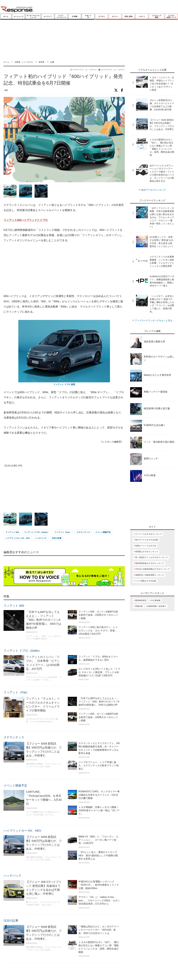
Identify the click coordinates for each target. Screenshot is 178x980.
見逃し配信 (128, 16)
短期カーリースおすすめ (146, 546)
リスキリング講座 (157, 16)
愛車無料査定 (141, 600)
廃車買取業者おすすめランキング (150, 563)
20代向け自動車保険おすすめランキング (153, 569)
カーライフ (48, 16)
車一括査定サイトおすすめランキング (151, 557)
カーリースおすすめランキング (149, 534)
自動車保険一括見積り (157, 606)
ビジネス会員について (171, 16)
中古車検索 (156, 600)
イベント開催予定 (103, 532)
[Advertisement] (58, 268)
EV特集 (75, 16)
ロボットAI (88, 16)
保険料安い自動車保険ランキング (150, 575)
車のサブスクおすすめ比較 (147, 540)
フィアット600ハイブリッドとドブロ (26, 220)
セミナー (115, 16)
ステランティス (83, 532)
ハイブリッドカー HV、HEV (18, 538)
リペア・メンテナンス (61, 16)
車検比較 (139, 606)
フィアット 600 (12, 532)
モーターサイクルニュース (33, 16)
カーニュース (18, 16)
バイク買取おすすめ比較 (146, 581)
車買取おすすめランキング (147, 552)
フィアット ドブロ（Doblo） (37, 532)
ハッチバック (41, 538)
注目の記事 (57, 538)
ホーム (6, 16)
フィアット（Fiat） (63, 532)
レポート (142, 16)
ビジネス (102, 16)
